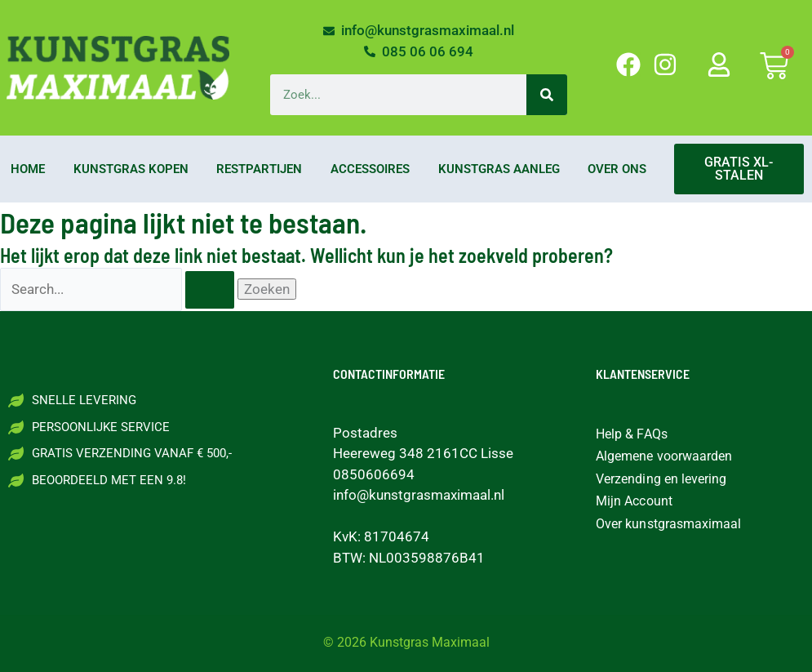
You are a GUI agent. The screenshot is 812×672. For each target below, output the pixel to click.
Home (28, 169)
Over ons (617, 169)
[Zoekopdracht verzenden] (210, 290)
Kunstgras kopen (131, 169)
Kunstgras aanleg (499, 169)
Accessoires (370, 169)
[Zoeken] (547, 95)
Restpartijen (259, 169)
